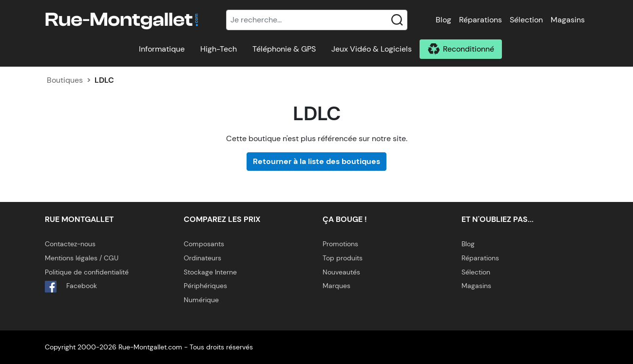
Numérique (201, 300)
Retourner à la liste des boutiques (316, 161)
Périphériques (205, 286)
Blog (443, 20)
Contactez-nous (70, 244)
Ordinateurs (202, 258)
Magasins (568, 20)
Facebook (71, 287)
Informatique (162, 49)
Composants (204, 244)
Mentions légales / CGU (82, 258)
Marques (336, 286)
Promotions (340, 244)
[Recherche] (317, 20)
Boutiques (65, 80)
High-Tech (219, 49)
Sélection (526, 20)
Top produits (343, 258)
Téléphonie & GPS (284, 49)
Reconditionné (469, 49)
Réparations (480, 20)
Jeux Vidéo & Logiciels (372, 49)
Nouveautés (341, 272)
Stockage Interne (210, 272)
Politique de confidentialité (87, 272)
